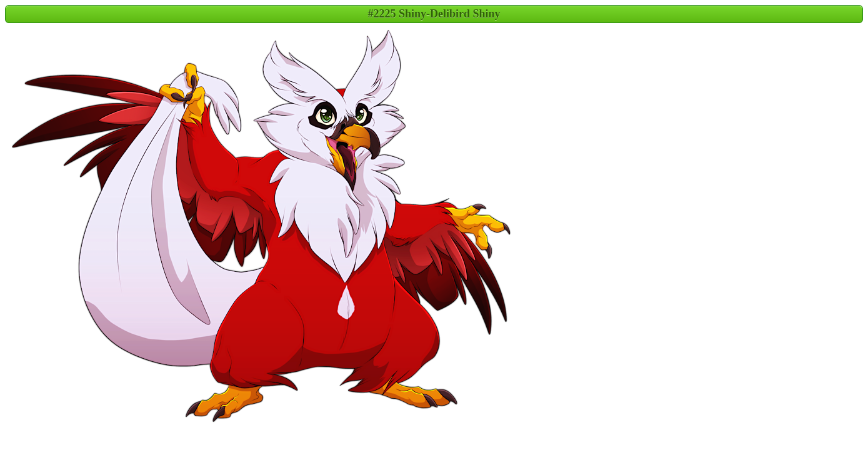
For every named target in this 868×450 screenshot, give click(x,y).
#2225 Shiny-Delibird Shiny (434, 14)
